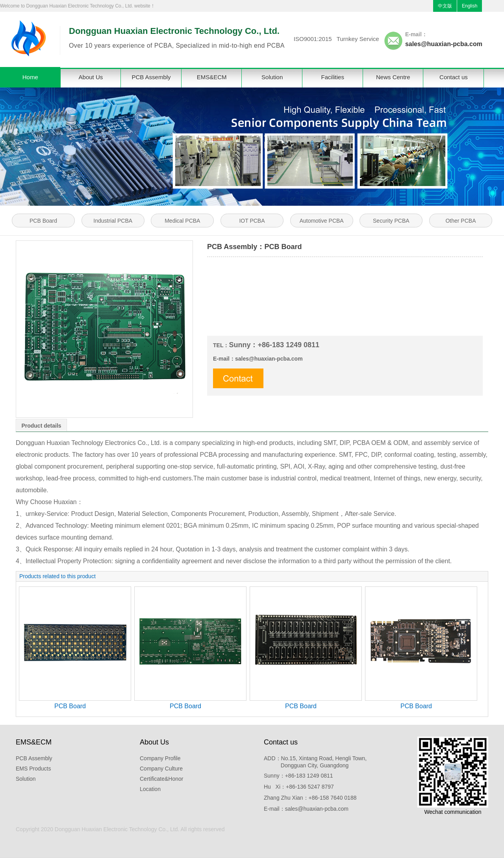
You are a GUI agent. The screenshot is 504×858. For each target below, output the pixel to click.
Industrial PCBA (113, 221)
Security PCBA (391, 221)
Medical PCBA (182, 221)
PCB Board (43, 221)
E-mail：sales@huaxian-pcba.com (306, 809)
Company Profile (160, 758)
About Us (91, 77)
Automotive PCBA (322, 221)
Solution (272, 77)
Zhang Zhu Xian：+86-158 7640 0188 (310, 798)
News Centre (393, 77)
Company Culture (161, 769)
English (470, 6)
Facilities (333, 77)
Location (150, 789)
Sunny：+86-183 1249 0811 (298, 776)
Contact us (454, 77)
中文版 (445, 6)
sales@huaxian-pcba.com (444, 44)
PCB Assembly (151, 77)
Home (30, 77)
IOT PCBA (252, 221)
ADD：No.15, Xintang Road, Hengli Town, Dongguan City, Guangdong (315, 762)
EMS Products (33, 769)
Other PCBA (460, 221)
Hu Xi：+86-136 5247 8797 (299, 787)
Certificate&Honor (162, 779)
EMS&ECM (212, 77)
